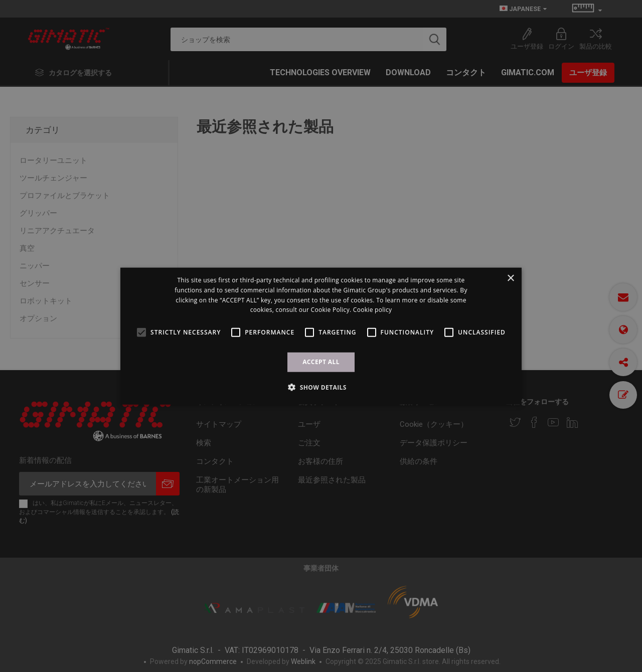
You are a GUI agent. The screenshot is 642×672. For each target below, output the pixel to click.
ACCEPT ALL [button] (321, 362)
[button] (321, 387)
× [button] (510, 279)
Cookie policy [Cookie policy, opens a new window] (372, 310)
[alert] (321, 336)
